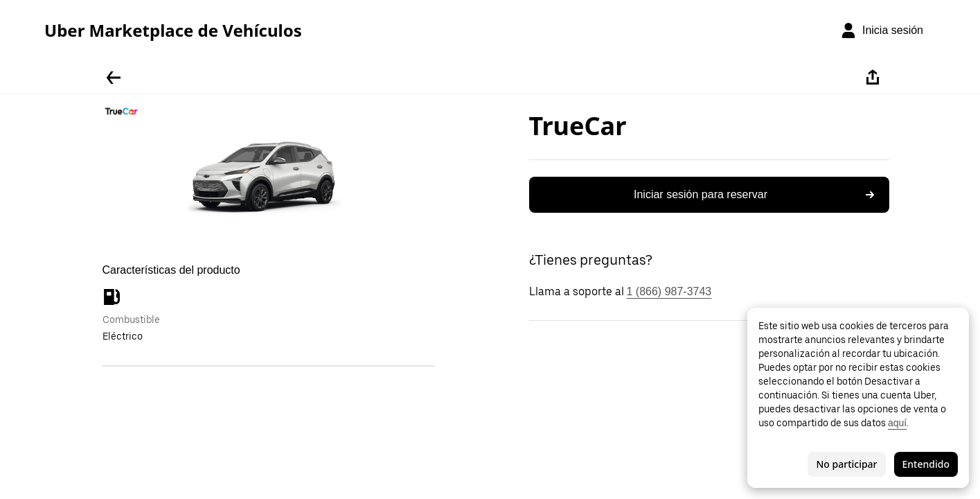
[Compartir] (873, 78)
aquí (897, 423)
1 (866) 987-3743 (669, 291)
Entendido (926, 464)
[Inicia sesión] (882, 30)
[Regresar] (114, 78)
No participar (846, 464)
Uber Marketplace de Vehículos (173, 30)
